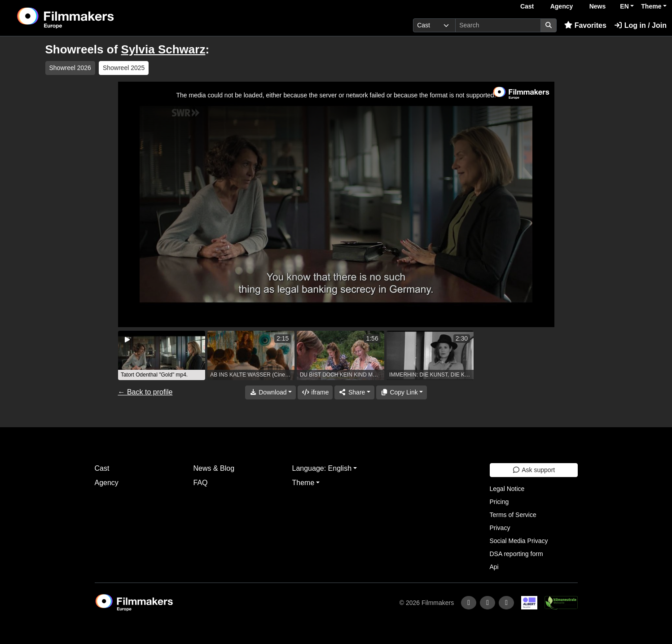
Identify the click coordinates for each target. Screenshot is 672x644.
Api (494, 567)
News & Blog (214, 468)
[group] (162, 355)
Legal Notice (507, 489)
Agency (562, 6)
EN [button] (624, 6)
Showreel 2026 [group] (70, 68)
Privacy (500, 528)
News (598, 6)
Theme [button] (651, 6)
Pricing (499, 502)
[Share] (354, 392)
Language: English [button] (322, 468)
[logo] (88, 18)
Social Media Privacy (519, 541)
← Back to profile (145, 392)
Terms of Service (513, 515)
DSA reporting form (516, 554)
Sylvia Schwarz (163, 49)
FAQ (201, 483)
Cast (527, 6)
